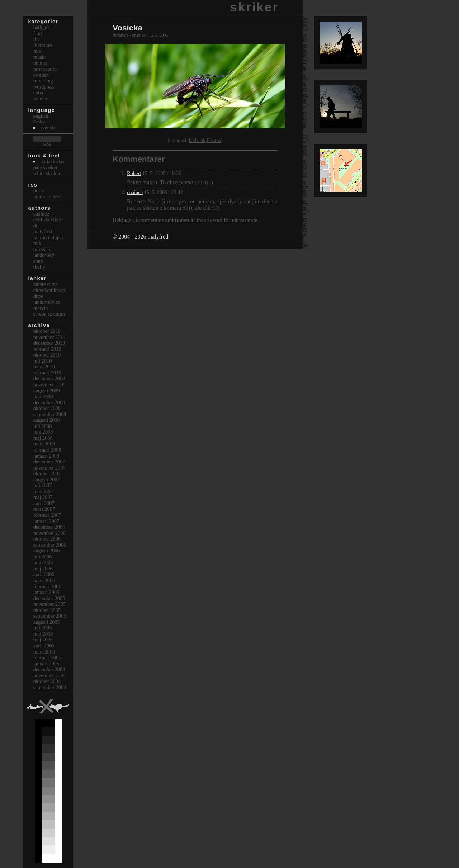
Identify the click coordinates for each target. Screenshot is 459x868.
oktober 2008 (47, 408)
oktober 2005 (47, 610)
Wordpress (44, 87)
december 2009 (49, 378)
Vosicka (127, 28)
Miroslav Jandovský (44, 252)
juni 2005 (43, 634)
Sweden (41, 75)
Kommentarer (47, 197)
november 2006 (49, 533)
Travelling (43, 81)
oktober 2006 (47, 539)
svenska (48, 128)
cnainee (135, 192)
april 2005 (44, 646)
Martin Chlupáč (49, 237)
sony (38, 261)
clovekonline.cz (50, 290)
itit (36, 39)
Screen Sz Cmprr (49, 314)
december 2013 (49, 343)
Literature (43, 45)
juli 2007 (43, 485)
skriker (254, 7)
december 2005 (49, 598)
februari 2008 (47, 450)
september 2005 (50, 616)
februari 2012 (47, 349)
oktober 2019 (47, 331)
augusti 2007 (47, 480)
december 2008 (49, 402)
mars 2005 (44, 652)
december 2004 (49, 669)
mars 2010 (44, 367)
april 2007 (44, 503)
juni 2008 (43, 432)
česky (39, 122)
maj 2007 (43, 497)
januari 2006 (46, 592)
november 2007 (49, 468)
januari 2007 (46, 521)
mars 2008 (44, 444)
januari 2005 (46, 664)
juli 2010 (43, 361)
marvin (41, 308)
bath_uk (197, 140)
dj (35, 226)
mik (37, 243)
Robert (134, 173)
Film (38, 33)
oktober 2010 (47, 355)
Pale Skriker (46, 168)
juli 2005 (43, 628)
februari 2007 (47, 515)
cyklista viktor (48, 220)
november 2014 (49, 337)
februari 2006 (47, 586)
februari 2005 (47, 657)
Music (39, 57)
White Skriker (47, 173)
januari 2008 (46, 456)
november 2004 (49, 675)
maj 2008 (43, 438)
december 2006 (49, 527)
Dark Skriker (53, 161)
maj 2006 (43, 569)
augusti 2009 (47, 391)
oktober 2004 (47, 681)
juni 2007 (43, 491)
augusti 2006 (47, 551)
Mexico (41, 99)
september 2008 (50, 414)
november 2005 (49, 604)
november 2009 (49, 385)
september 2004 (50, 687)
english (41, 116)
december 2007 (49, 462)
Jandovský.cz (47, 302)
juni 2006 (43, 562)
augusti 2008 (47, 420)
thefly (39, 267)
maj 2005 (43, 640)
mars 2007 (44, 509)
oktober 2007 (47, 473)
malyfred (158, 237)
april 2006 (44, 574)
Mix (37, 51)
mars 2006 (44, 580)
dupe (38, 296)
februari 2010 (47, 373)
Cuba (38, 93)
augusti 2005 (47, 622)
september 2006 (50, 545)
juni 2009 (43, 396)
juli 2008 (43, 426)
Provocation (46, 69)
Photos (214, 140)
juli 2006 (43, 557)
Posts (39, 190)
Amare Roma (46, 284)
